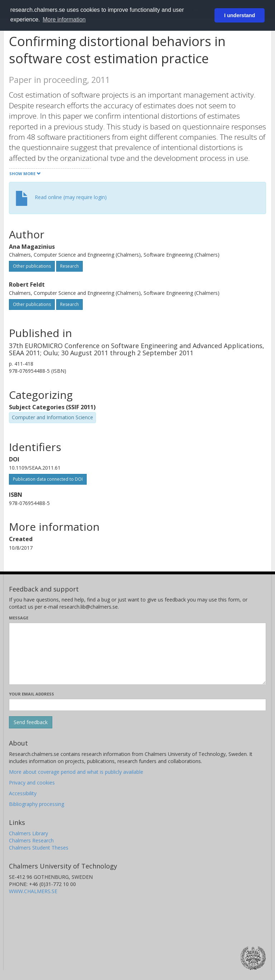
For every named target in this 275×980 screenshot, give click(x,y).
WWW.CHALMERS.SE (33, 891)
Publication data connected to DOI (48, 479)
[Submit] (31, 722)
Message (19, 618)
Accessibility (23, 793)
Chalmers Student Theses (39, 848)
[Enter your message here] (137, 654)
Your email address (32, 694)
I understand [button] (240, 15)
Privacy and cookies (32, 783)
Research (69, 266)
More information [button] (64, 19)
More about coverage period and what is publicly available (76, 772)
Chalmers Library (28, 833)
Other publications (32, 266)
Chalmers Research (31, 840)
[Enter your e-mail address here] (137, 705)
